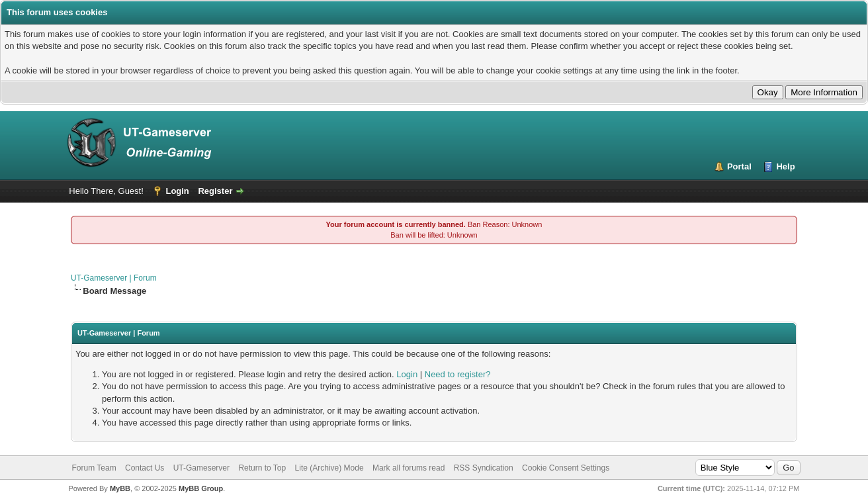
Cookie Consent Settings (566, 468)
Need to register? (458, 374)
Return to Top (262, 468)
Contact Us (145, 468)
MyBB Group (201, 488)
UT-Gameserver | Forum (114, 278)
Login (177, 191)
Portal (739, 166)
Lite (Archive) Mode (329, 468)
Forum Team (94, 468)
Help (785, 166)
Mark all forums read (409, 468)
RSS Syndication (484, 468)
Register (215, 191)
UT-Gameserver (201, 468)
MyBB (120, 488)
